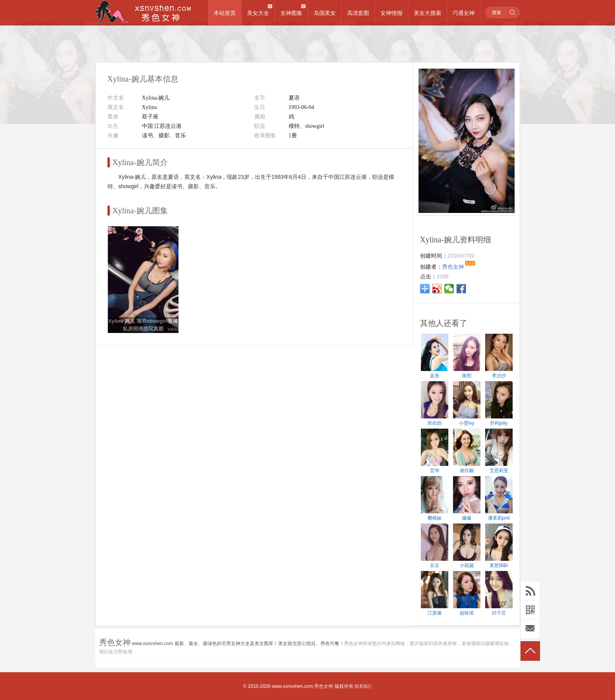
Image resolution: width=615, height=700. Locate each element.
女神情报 (391, 13)
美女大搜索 (428, 13)
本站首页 (225, 13)
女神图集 (291, 13)
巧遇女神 (464, 13)
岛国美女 (325, 13)
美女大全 (258, 13)
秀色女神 (324, 686)
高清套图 (358, 13)
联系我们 (363, 686)
